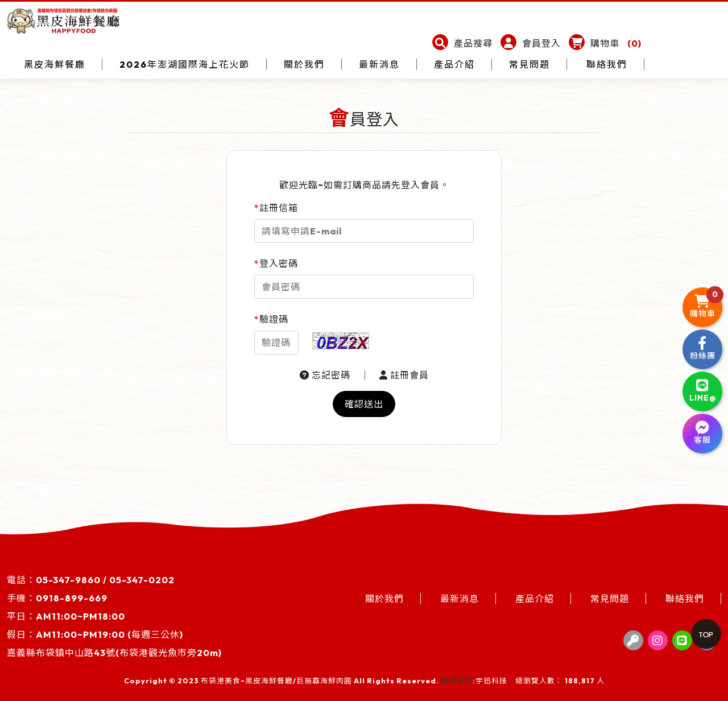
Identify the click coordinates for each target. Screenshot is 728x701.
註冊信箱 (276, 208)
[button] (462, 43)
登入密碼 (276, 263)
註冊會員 (404, 375)
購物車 (706, 303)
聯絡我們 (607, 64)
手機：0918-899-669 (57, 598)
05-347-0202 (142, 580)
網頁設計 (457, 681)
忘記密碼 (325, 375)
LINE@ (703, 391)
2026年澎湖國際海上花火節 (185, 64)
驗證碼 (271, 319)
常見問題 (530, 64)
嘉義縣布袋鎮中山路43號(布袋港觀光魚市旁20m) (114, 653)
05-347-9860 (68, 580)
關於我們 (304, 64)
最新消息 (379, 64)
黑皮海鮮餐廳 (55, 64)
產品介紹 (454, 64)
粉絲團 (703, 349)
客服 (702, 433)
